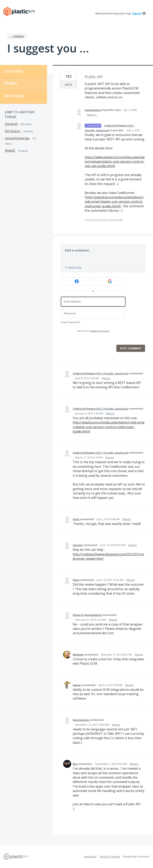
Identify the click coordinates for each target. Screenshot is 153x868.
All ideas (11, 83)
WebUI (10, 151)
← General (17, 36)
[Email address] (93, 302)
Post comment (131, 348)
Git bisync (13, 131)
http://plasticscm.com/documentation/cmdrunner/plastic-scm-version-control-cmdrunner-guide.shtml (114, 202)
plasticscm (90, 856)
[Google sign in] (110, 281)
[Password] (93, 313)
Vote (68, 85)
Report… (92, 115)
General (12, 124)
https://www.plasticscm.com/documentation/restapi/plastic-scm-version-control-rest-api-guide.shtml (115, 162)
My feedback (14, 96)
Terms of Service (110, 856)
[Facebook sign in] (77, 281)
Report (106, 378)
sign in (137, 13)
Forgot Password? (70, 322)
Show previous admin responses (103, 220)
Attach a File (75, 267)
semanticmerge (18, 138)
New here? (93, 331)
